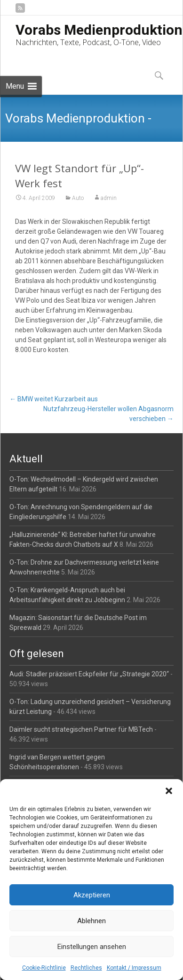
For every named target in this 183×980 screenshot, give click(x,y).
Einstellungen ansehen (92, 947)
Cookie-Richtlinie (44, 968)
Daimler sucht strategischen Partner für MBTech (81, 729)
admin (109, 198)
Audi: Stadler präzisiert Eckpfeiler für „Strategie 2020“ (89, 674)
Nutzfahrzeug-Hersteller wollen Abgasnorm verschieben (108, 414)
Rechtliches (86, 968)
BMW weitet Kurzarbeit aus (54, 399)
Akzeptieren (92, 895)
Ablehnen (91, 921)
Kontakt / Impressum (134, 968)
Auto (78, 198)
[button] (169, 791)
